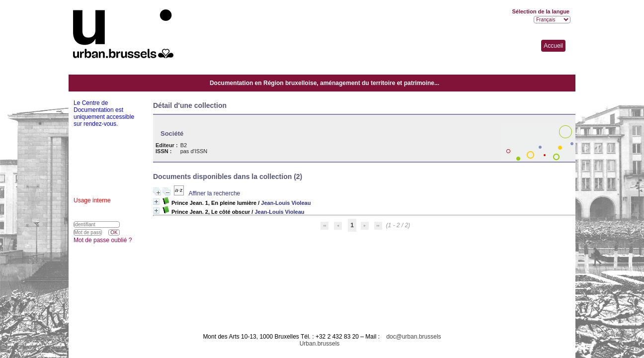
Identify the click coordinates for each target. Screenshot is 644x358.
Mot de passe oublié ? (103, 240)
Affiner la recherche (214, 193)
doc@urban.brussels (413, 337)
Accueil (553, 46)
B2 (184, 145)
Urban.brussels (320, 344)
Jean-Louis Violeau (286, 203)
